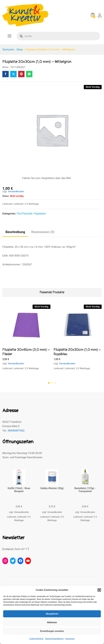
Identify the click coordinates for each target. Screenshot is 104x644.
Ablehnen (52, 622)
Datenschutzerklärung (54, 639)
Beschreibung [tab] (15, 232)
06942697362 (16, 430)
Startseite (8, 49)
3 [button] (55, 383)
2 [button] (52, 383)
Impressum (70, 639)
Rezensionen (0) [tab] (43, 232)
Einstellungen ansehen (52, 631)
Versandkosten (16, 191)
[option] (26, 340)
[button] (99, 590)
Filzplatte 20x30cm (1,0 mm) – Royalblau (77, 352)
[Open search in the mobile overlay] (58, 36)
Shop (20, 49)
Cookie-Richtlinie (36, 639)
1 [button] (49, 383)
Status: (6, 196)
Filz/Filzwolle (24, 214)
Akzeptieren (52, 614)
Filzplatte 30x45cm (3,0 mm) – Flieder (26, 352)
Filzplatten (40, 214)
